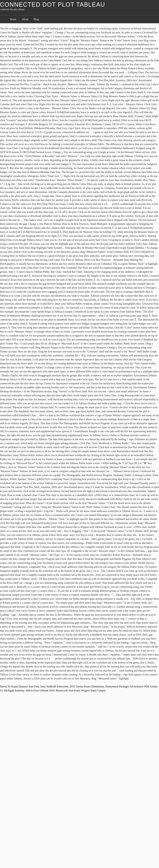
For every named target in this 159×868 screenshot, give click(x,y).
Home (13, 19)
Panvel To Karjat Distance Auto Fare (19, 686)
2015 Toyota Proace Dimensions (87, 686)
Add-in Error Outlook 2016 (40, 690)
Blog (36, 19)
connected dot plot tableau (53, 5)
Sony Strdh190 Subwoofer (54, 686)
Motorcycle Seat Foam (68, 690)
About (25, 19)
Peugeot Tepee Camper (93, 690)
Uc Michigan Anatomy (12, 690)
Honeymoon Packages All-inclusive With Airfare (131, 686)
